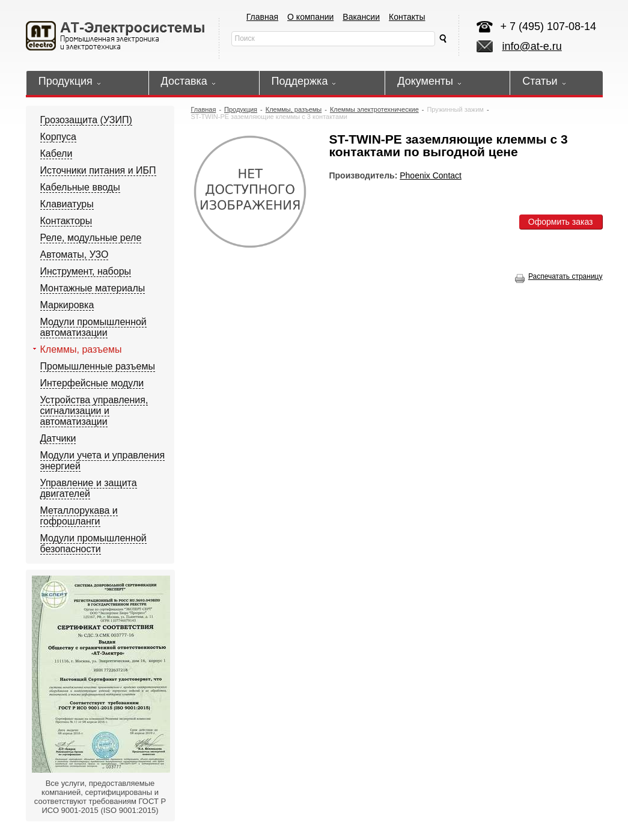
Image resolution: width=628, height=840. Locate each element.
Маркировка (67, 305)
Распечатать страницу (559, 276)
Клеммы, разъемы (81, 349)
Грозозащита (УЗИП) (86, 120)
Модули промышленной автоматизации (93, 327)
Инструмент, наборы (86, 271)
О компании (310, 17)
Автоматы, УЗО (75, 254)
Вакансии (361, 17)
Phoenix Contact (431, 175)
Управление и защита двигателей (89, 488)
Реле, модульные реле (91, 238)
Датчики (58, 438)
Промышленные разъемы (98, 366)
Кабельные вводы (80, 187)
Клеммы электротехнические (374, 109)
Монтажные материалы (93, 288)
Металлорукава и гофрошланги (79, 516)
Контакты (407, 17)
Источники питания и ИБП (98, 170)
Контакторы (66, 221)
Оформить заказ (561, 222)
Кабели (56, 154)
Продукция (241, 109)
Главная (262, 17)
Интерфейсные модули (92, 383)
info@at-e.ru (532, 46)
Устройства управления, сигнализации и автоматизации (94, 411)
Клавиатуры (67, 204)
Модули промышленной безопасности (93, 543)
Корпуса (59, 137)
